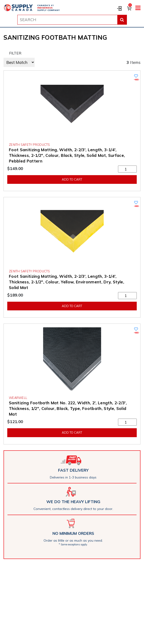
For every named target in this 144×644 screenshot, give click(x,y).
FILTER (15, 53)
